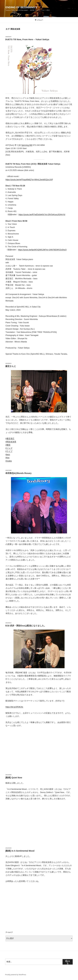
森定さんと (11, 366)
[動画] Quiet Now (14, 778)
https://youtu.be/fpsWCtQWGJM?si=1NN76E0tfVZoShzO (42, 250)
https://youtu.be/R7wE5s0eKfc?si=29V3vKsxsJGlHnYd (42, 215)
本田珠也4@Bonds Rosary (18, 473)
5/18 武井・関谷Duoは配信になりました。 (26, 626)
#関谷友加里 (11, 442)
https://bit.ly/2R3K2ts (14, 707)
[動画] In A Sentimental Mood (20, 851)
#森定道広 (10, 439)
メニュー (39, 20)
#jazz (8, 455)
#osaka (9, 461)
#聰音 (8, 445)
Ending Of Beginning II (21, 7)
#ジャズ (9, 448)
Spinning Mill (27, 145)
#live (8, 458)
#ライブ (9, 451)
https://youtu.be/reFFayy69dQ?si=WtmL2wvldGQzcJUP (29, 180)
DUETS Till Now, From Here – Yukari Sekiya (27, 39)
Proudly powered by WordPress (16, 975)
